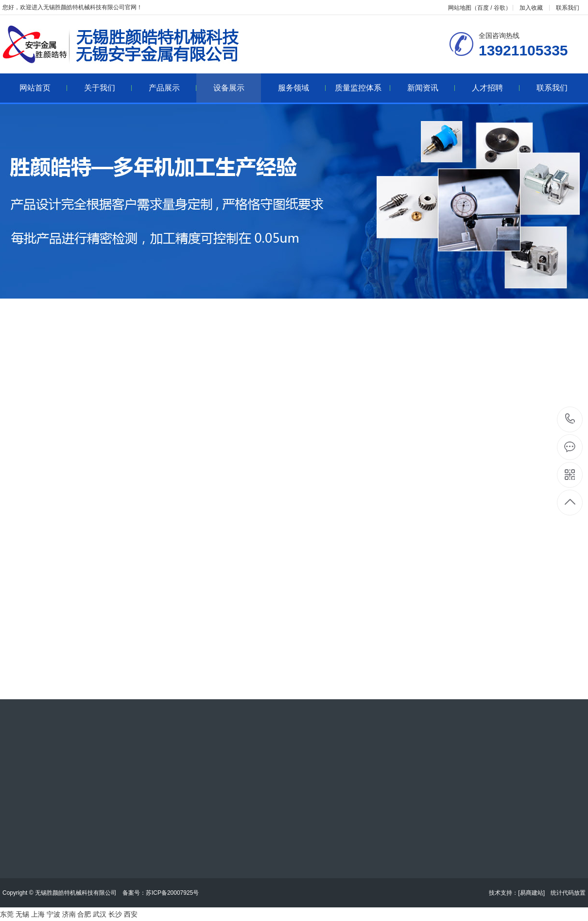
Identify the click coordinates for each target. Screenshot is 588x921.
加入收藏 (531, 8)
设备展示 (229, 88)
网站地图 (460, 8)
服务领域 (302, 88)
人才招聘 (496, 88)
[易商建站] (531, 893)
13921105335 (570, 419)
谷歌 (500, 8)
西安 (131, 914)
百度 (483, 8)
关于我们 (108, 88)
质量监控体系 (363, 88)
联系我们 (568, 8)
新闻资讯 (431, 88)
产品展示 (173, 88)
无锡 (22, 914)
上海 (38, 914)
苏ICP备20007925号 (172, 893)
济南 (69, 914)
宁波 (53, 914)
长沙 (115, 914)
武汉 (100, 914)
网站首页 (43, 88)
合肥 (84, 914)
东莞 (7, 914)
